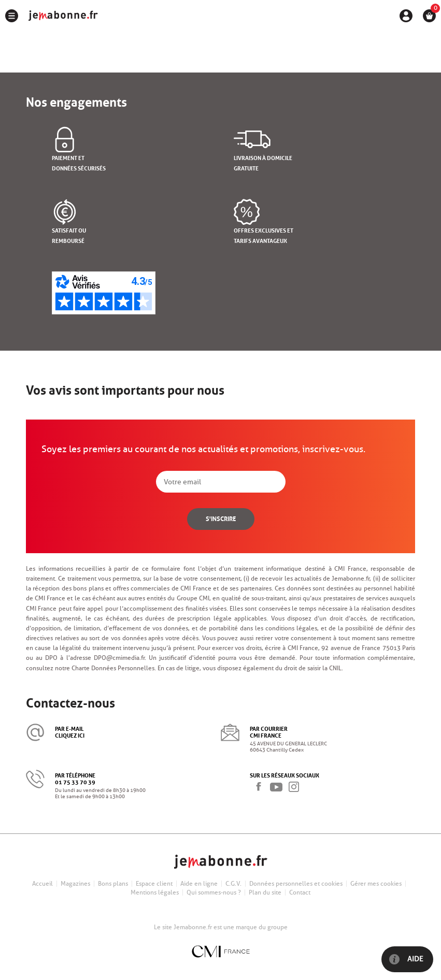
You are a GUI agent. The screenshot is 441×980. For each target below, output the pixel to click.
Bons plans (113, 883)
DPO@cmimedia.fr (119, 658)
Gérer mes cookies (376, 883)
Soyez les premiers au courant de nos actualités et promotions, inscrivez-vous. (203, 449)
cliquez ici (70, 735)
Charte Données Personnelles (113, 668)
